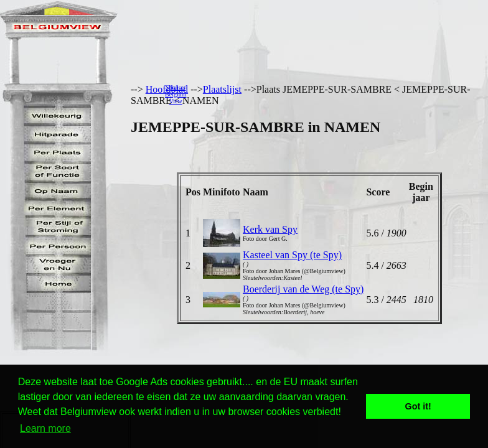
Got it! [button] (418, 406)
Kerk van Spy (270, 229)
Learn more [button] (45, 428)
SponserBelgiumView (176, 94)
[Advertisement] (340, 94)
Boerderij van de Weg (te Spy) (303, 289)
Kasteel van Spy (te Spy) (292, 255)
